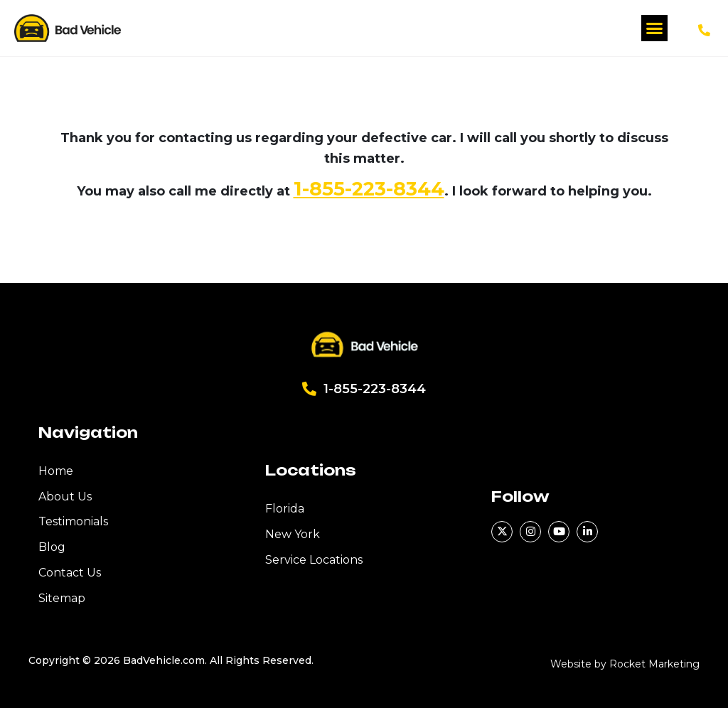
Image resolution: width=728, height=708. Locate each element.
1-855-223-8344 (369, 189)
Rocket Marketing (654, 664)
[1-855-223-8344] (704, 30)
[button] (655, 28)
